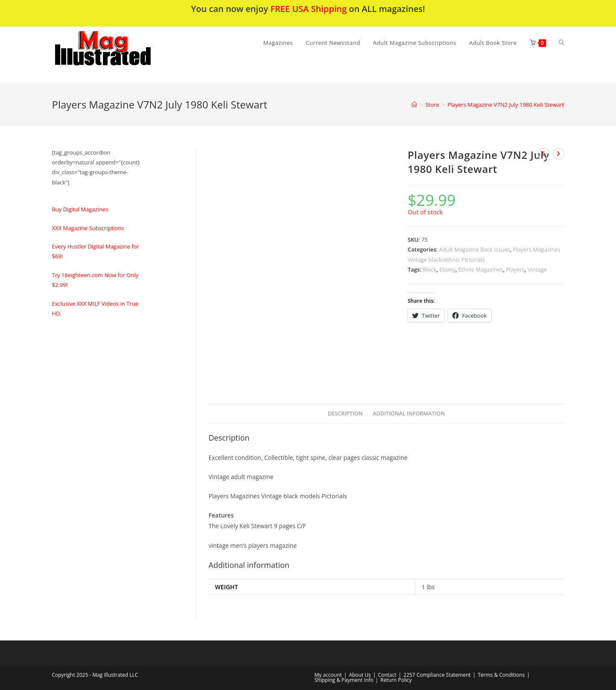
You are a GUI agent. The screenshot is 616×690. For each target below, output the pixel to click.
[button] (125, 55)
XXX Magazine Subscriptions (88, 228)
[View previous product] (543, 154)
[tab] (345, 414)
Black (429, 269)
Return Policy (396, 680)
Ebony (447, 269)
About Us (360, 675)
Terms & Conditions (501, 675)
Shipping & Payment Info (344, 680)
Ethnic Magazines (481, 269)
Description (345, 414)
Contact (387, 675)
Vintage (537, 269)
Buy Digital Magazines (80, 209)
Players (515, 269)
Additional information (409, 414)
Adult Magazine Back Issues (475, 249)
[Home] (414, 105)
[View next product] (558, 154)
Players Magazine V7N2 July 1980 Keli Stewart (506, 105)
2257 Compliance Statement (437, 675)
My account (328, 675)
